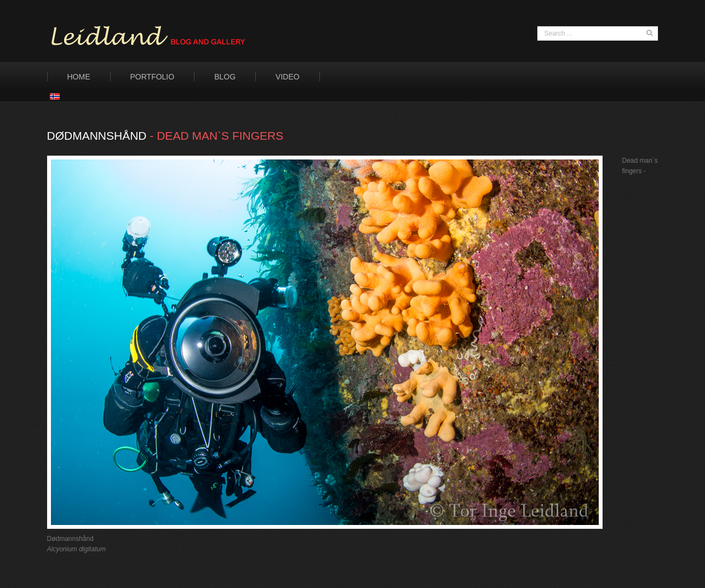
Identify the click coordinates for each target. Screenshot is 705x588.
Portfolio (153, 77)
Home (79, 77)
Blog (225, 77)
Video (288, 77)
